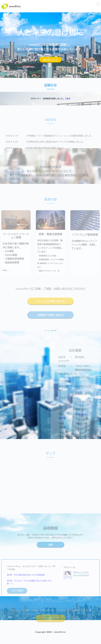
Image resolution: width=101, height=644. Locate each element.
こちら (68, 99)
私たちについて (50, 60)
